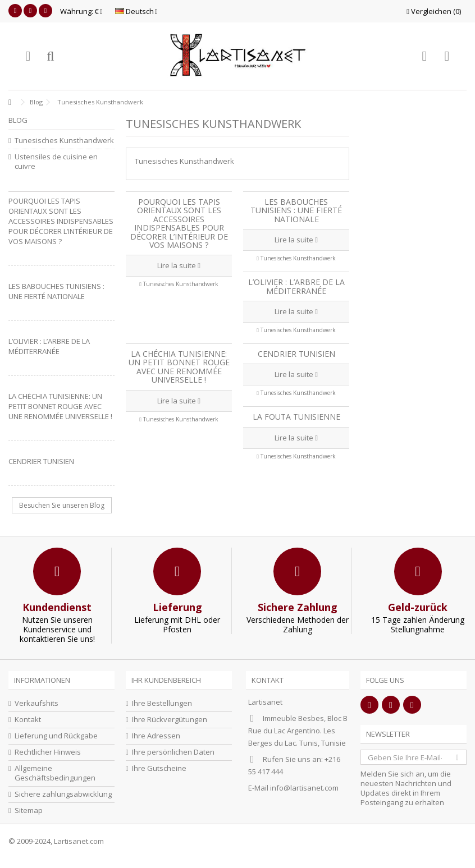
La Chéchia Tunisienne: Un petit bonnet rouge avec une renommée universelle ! (179, 367)
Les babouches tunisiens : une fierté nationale (296, 210)
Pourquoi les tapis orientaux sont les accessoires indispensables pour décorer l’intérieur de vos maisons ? (179, 223)
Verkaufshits (36, 703)
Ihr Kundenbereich (166, 680)
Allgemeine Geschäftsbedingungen (55, 773)
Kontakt (28, 720)
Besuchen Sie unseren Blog (62, 505)
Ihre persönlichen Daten (173, 752)
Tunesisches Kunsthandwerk (181, 284)
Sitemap (29, 810)
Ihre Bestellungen (162, 703)
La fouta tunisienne (296, 417)
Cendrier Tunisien (296, 354)
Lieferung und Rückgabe (56, 736)
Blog (18, 120)
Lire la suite (179, 265)
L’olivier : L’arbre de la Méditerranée (296, 286)
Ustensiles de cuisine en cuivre (56, 162)
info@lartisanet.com (304, 788)
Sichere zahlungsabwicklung (63, 794)
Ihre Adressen (156, 736)
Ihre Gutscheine (159, 768)
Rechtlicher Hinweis (48, 752)
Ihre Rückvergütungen (170, 720)
